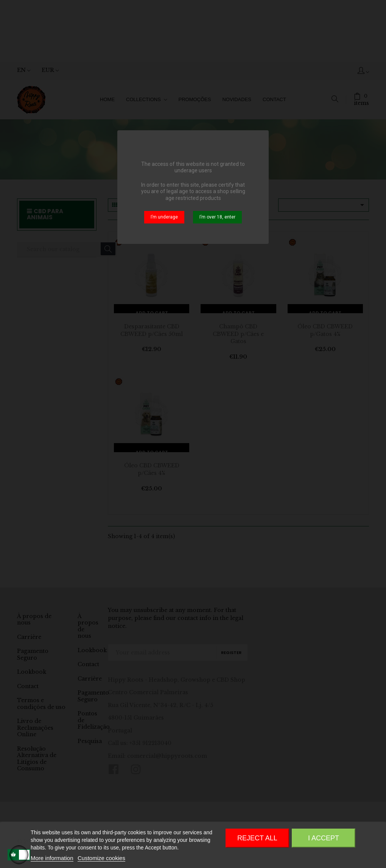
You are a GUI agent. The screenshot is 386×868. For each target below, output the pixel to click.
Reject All (257, 838)
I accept (324, 838)
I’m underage (164, 217)
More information (52, 858)
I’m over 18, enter (217, 217)
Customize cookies (101, 858)
